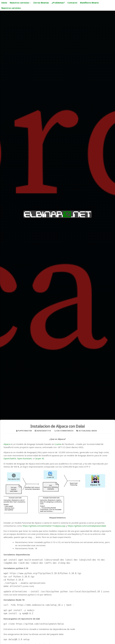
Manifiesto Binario (89, 3)
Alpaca (7, 444)
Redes (94, 431)
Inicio (4, 3)
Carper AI (39, 458)
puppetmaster (25, 431)
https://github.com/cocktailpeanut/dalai (87, 526)
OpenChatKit (10, 458)
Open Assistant (24, 458)
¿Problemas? (58, 3)
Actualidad (85, 431)
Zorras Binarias (41, 3)
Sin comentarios (65, 431)
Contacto (72, 3)
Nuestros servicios (20, 3)
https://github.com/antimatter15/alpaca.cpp (44, 526)
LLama (58, 444)
